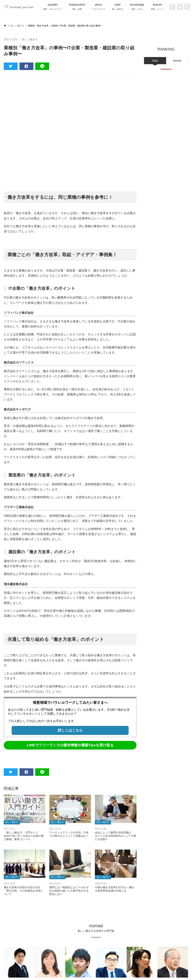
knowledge (137, 7)
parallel (52, 7)
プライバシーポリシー (115, 960)
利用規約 (92, 960)
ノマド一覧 (30, 960)
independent (77, 7)
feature (157, 7)
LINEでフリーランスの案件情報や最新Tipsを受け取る (70, 657)
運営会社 (77, 960)
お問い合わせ (161, 960)
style (118, 7)
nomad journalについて (54, 960)
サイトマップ (141, 960)
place (99, 7)
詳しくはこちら (70, 642)
